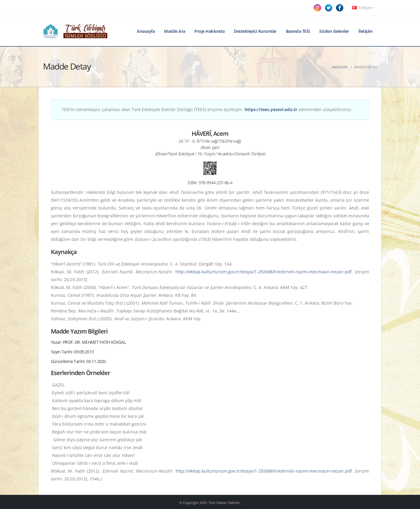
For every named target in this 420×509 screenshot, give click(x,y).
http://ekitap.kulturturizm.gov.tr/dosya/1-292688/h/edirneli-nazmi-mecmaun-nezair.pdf (264, 272)
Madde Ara (175, 31)
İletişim (366, 31)
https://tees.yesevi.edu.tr (271, 109)
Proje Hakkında (209, 31)
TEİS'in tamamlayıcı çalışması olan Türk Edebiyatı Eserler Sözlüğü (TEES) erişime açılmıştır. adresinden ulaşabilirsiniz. (207, 109)
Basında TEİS (298, 31)
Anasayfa (146, 31)
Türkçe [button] (363, 8)
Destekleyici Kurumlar (255, 31)
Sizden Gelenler (334, 31)
